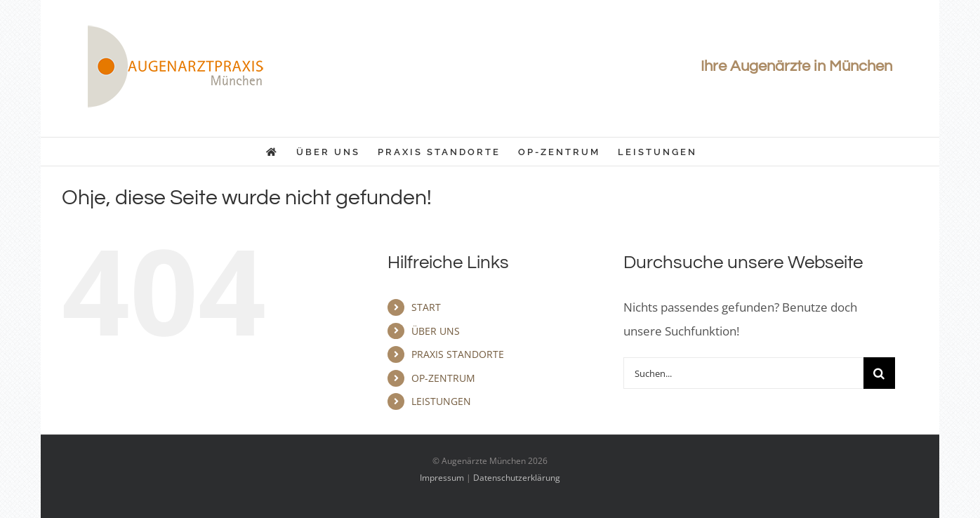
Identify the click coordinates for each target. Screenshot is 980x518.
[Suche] (879, 373)
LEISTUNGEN (441, 401)
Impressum (442, 478)
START (426, 307)
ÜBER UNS (436, 331)
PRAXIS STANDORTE (458, 354)
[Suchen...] (743, 373)
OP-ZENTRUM (443, 378)
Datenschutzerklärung (517, 478)
